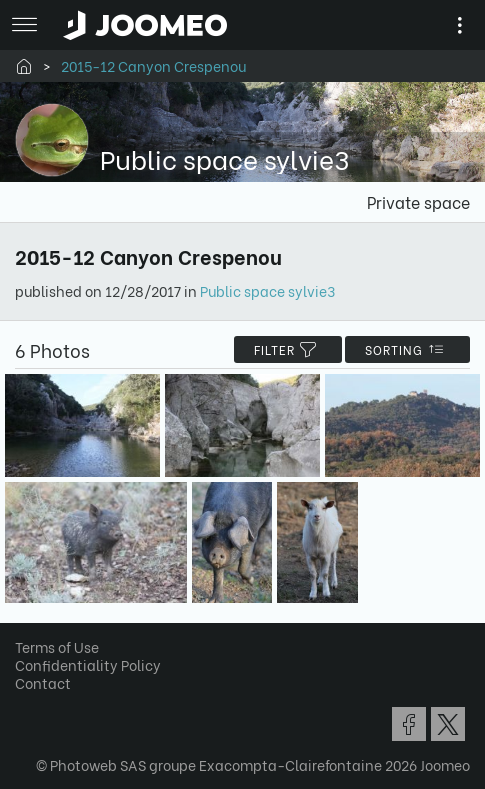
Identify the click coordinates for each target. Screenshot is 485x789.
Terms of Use (57, 646)
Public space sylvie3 (267, 290)
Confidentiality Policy (88, 664)
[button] (53, 686)
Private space (418, 201)
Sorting (407, 349)
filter (288, 349)
